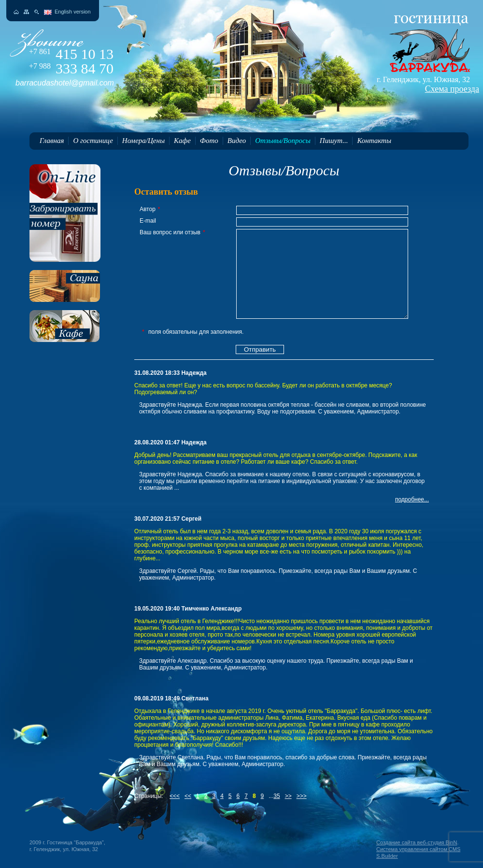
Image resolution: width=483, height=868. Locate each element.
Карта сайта (26, 12)
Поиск (36, 12)
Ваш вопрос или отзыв (172, 232)
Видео (237, 141)
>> (288, 796)
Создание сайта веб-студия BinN (417, 842)
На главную (16, 12)
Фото (209, 141)
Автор (150, 209)
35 (277, 796)
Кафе (182, 141)
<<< (175, 796)
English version (73, 12)
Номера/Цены (143, 141)
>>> (302, 796)
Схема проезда (452, 89)
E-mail (148, 221)
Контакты (374, 141)
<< (188, 796)
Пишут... (334, 141)
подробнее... (412, 499)
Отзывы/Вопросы (283, 141)
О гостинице (93, 141)
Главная (52, 141)
